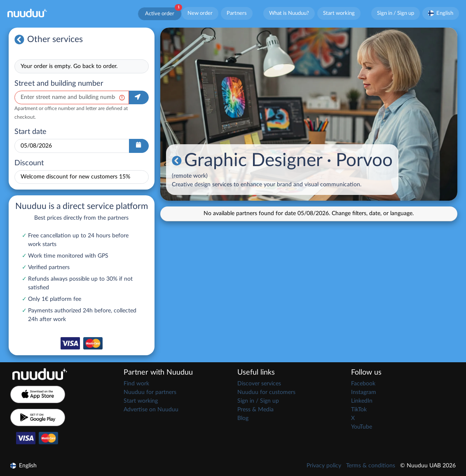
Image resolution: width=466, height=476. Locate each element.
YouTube (362, 427)
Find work (136, 384)
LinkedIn (362, 401)
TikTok (359, 410)
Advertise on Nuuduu (151, 410)
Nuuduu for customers (266, 392)
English (441, 13)
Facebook (363, 384)
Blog (243, 418)
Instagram (364, 392)
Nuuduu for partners (150, 392)
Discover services (259, 384)
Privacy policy (324, 466)
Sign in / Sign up (396, 13)
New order (200, 13)
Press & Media (255, 410)
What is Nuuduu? (289, 13)
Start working (339, 13)
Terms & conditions (371, 466)
